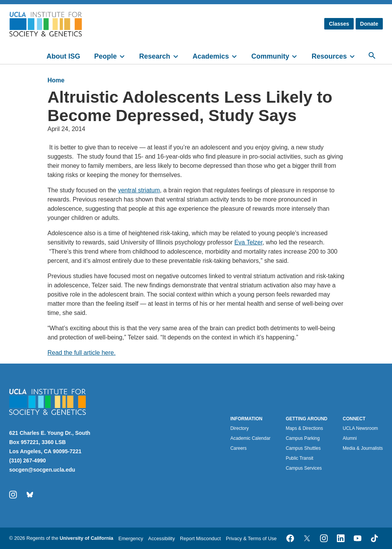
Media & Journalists (363, 448)
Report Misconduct (200, 538)
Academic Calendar (251, 438)
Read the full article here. (82, 353)
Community (270, 56)
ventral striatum (139, 190)
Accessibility (162, 538)
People (105, 56)
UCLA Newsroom (360, 428)
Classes (339, 24)
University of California (87, 538)
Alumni (350, 438)
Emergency (131, 538)
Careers (239, 448)
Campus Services (304, 468)
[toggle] (126, 56)
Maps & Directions (304, 428)
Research (154, 56)
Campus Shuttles (303, 448)
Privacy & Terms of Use (251, 538)
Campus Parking (303, 438)
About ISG (64, 56)
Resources (329, 56)
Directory (240, 428)
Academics (211, 56)
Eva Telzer (248, 242)
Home (56, 80)
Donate (369, 24)
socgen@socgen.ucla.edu (42, 470)
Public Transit (299, 458)
